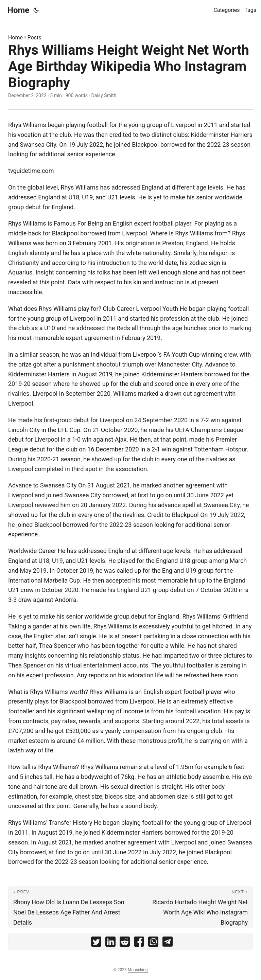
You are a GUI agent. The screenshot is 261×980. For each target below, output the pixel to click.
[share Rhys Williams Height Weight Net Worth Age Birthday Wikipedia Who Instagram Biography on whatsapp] (153, 943)
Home (18, 10)
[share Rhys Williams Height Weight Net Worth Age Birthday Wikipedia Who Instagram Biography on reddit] (125, 943)
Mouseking (138, 970)
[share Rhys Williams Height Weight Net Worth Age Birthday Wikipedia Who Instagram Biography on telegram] (168, 943)
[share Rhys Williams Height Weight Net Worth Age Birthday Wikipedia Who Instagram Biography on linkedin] (110, 943)
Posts (34, 38)
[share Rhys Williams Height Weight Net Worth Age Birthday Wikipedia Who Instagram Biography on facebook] (139, 943)
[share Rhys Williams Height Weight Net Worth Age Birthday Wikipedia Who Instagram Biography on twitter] (96, 943)
